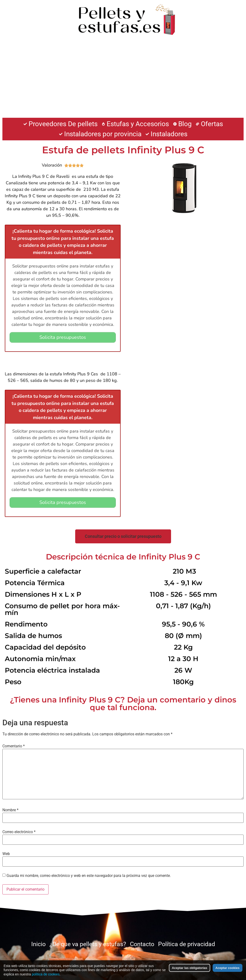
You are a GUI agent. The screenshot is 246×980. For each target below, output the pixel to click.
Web (6, 853)
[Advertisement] (123, 79)
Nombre (10, 810)
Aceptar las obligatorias (189, 968)
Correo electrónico (19, 831)
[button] (123, 536)
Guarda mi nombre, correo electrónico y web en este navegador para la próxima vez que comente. (89, 875)
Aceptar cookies (228, 968)
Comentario (14, 746)
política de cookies (46, 974)
